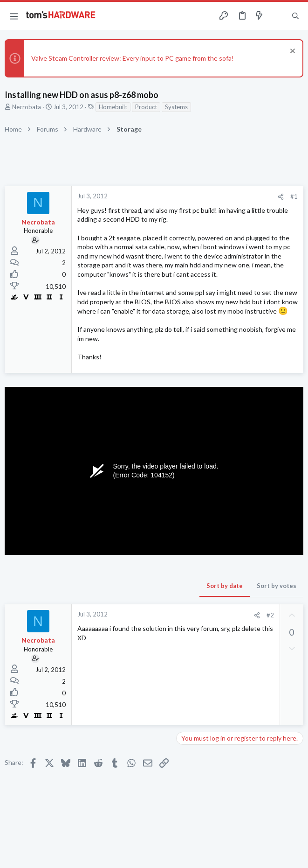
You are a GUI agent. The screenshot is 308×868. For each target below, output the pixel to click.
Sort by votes (277, 586)
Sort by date (225, 586)
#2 (270, 615)
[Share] (281, 197)
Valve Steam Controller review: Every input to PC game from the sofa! (133, 58)
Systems (176, 107)
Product (146, 107)
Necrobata (27, 107)
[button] (14, 16)
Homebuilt (113, 107)
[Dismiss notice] (291, 52)
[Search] (295, 16)
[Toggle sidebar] (277, 16)
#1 (294, 196)
